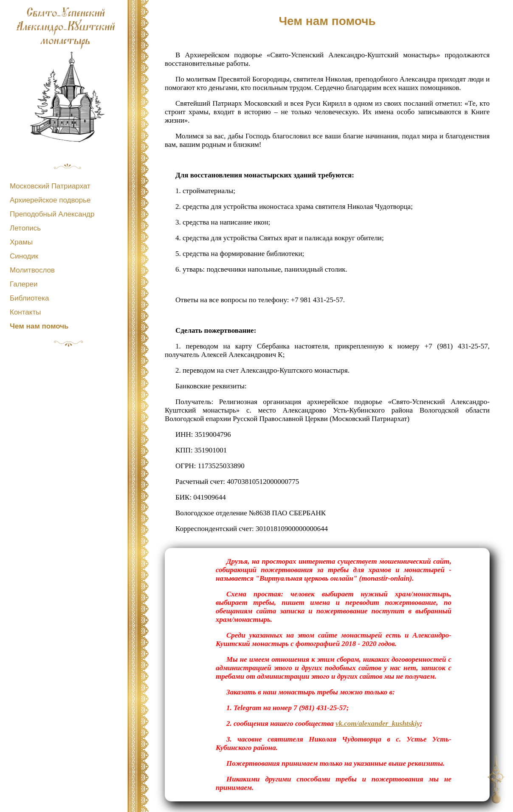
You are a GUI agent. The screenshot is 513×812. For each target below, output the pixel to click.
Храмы (21, 242)
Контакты (25, 312)
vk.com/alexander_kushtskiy (378, 723)
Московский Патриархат (50, 186)
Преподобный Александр (52, 214)
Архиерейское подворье (50, 200)
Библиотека (29, 298)
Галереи (24, 284)
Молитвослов (32, 270)
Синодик (24, 256)
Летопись (25, 228)
